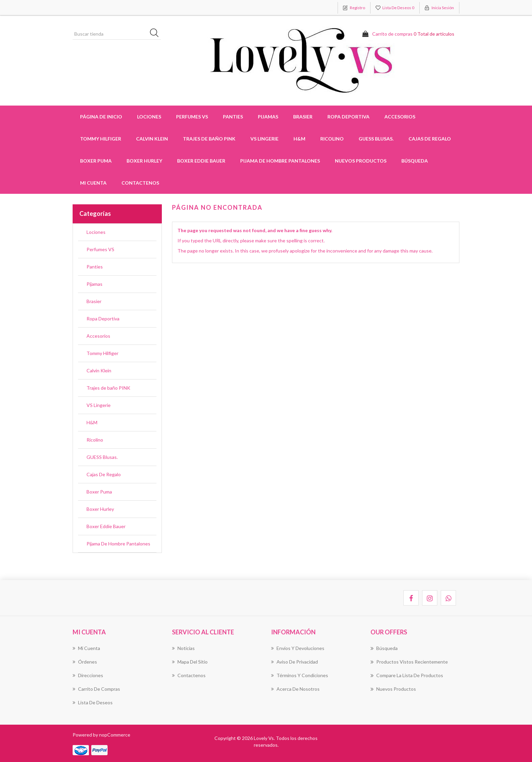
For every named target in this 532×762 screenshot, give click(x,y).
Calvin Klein (99, 370)
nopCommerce (115, 735)
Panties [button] (233, 117)
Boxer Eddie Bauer (201, 161)
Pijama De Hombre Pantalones (280, 161)
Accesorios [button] (400, 117)
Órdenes (85, 662)
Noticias (183, 648)
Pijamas (94, 284)
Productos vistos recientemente (409, 662)
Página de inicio (101, 117)
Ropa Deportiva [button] (348, 117)
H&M (299, 139)
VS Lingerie (264, 139)
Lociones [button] (149, 117)
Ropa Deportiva (103, 319)
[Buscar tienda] (117, 34)
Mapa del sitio (190, 662)
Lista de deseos (93, 702)
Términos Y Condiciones (300, 675)
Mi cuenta (93, 183)
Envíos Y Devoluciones (298, 648)
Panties (95, 267)
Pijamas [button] (268, 117)
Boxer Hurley (144, 161)
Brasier (94, 301)
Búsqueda (415, 161)
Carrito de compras (96, 689)
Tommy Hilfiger (102, 353)
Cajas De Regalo (430, 139)
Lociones (96, 232)
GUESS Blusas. (376, 139)
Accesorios (98, 336)
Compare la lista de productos (407, 675)
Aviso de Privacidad (294, 662)
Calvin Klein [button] (152, 139)
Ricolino (332, 139)
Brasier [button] (303, 117)
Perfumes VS (192, 117)
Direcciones (88, 675)
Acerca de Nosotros (295, 689)
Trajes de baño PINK (209, 139)
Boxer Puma (96, 161)
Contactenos (140, 183)
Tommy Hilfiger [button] (101, 139)
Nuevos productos (361, 161)
